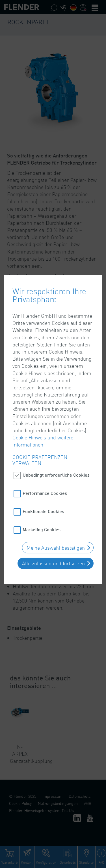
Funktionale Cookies (43, 492)
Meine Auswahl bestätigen (56, 529)
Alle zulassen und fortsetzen (53, 544)
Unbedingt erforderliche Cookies (56, 456)
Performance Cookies (45, 474)
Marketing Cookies (42, 510)
